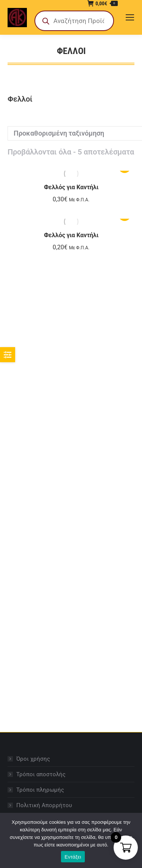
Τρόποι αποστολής (41, 774)
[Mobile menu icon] (130, 17)
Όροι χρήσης (33, 759)
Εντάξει (73, 857)
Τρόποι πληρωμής (40, 790)
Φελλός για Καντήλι (71, 187)
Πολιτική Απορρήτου (44, 805)
